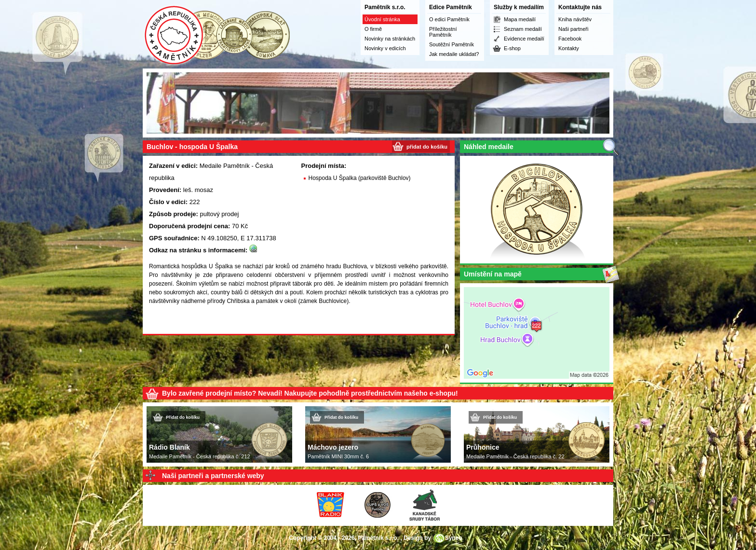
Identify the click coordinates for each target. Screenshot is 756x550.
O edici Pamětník (449, 19)
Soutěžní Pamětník (452, 44)
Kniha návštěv (575, 19)
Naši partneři (573, 29)
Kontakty (569, 48)
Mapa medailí (520, 19)
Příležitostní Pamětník (443, 32)
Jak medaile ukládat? (454, 54)
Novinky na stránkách (390, 39)
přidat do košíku (427, 147)
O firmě (373, 29)
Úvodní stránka (382, 19)
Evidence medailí (524, 39)
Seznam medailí (523, 29)
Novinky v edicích (385, 48)
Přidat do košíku (183, 417)
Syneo (454, 538)
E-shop (512, 48)
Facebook (570, 39)
